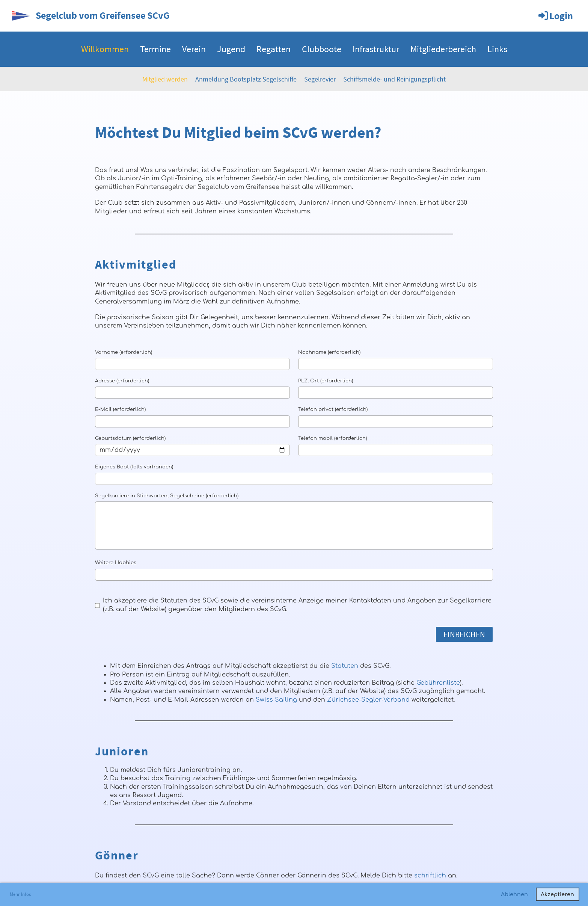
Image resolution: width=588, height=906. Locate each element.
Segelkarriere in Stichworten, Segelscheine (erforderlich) (167, 496)
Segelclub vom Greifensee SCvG (103, 15)
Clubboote (322, 49)
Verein (194, 49)
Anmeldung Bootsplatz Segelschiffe (246, 79)
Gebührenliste (438, 683)
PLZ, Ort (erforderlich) (326, 381)
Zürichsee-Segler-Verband (368, 700)
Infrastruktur (376, 49)
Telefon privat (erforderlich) (333, 409)
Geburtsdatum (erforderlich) (130, 438)
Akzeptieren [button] (557, 894)
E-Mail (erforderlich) (120, 409)
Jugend (231, 49)
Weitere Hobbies (116, 563)
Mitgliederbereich (443, 49)
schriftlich (430, 876)
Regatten (274, 49)
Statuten (345, 666)
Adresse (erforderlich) (122, 381)
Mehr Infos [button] (20, 894)
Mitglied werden (165, 79)
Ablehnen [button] (514, 894)
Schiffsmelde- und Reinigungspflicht (394, 79)
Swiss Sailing (276, 700)
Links (497, 49)
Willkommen (105, 49)
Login (555, 16)
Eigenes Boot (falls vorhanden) (134, 467)
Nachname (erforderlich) (329, 352)
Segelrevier (320, 79)
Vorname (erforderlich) (124, 352)
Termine (155, 49)
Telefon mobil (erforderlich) (332, 438)
